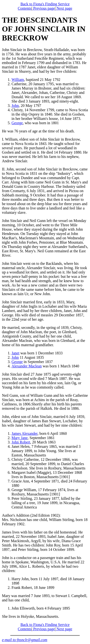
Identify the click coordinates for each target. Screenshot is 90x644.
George (17, 123)
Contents (25, 8)
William (18, 80)
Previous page (43, 8)
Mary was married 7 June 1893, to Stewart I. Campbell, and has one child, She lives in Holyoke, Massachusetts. (45, 606)
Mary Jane (20, 438)
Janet (15, 353)
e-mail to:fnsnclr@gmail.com (25, 640)
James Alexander (24, 433)
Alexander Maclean (27, 366)
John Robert (21, 442)
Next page (64, 8)
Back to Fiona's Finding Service (45, 4)
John (15, 106)
